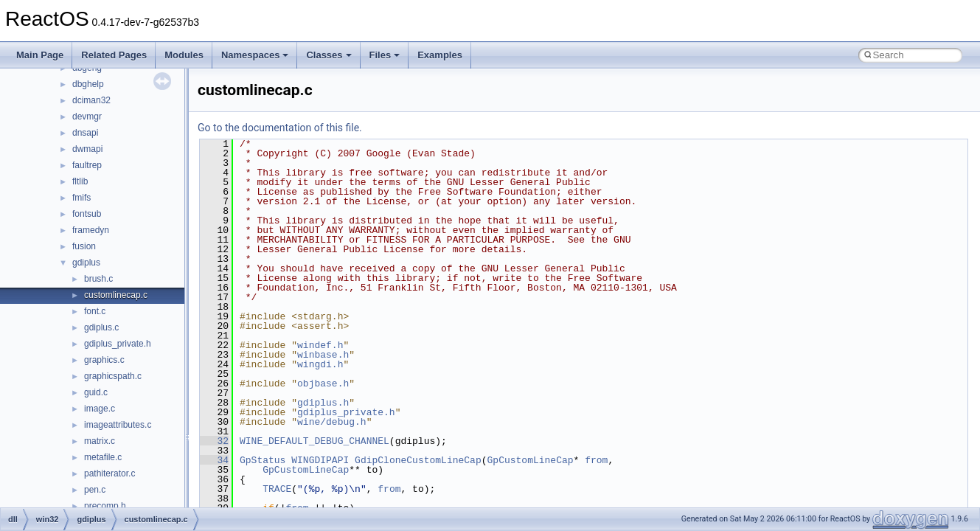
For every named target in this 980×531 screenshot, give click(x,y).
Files (385, 55)
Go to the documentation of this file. (280, 128)
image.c (100, 409)
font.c (95, 311)
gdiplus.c (101, 327)
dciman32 (91, 100)
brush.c (98, 279)
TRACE (277, 489)
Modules (184, 55)
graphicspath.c (113, 376)
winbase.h (323, 355)
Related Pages (114, 55)
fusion (84, 246)
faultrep (87, 165)
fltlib (80, 181)
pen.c (95, 490)
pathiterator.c (110, 473)
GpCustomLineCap (530, 460)
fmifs (81, 198)
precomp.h (105, 506)
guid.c (96, 392)
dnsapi (85, 133)
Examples (440, 55)
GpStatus (263, 460)
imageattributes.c (118, 425)
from (596, 460)
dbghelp (88, 84)
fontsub (87, 214)
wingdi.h (320, 364)
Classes (329, 55)
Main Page (40, 55)
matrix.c (100, 441)
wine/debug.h (332, 422)
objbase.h (323, 383)
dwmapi (87, 149)
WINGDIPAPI (320, 460)
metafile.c (103, 457)
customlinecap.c (116, 295)
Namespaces (255, 55)
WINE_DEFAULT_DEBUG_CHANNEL (314, 441)
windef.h (320, 345)
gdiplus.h (323, 403)
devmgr (87, 117)
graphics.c (104, 360)
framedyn (91, 230)
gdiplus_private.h (118, 344)
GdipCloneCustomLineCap (418, 460)
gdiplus (86, 263)
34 (214, 460)
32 (214, 441)
